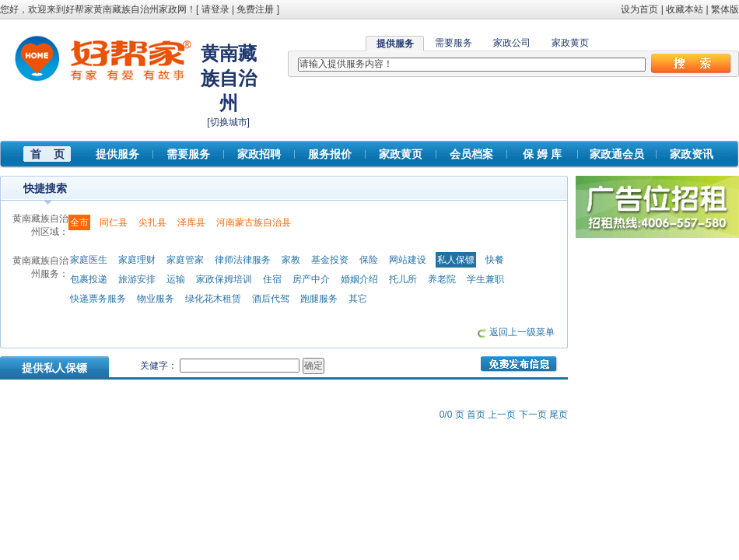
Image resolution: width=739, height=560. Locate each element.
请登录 (215, 9)
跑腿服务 (319, 299)
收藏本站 (685, 9)
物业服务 (156, 299)
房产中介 (311, 279)
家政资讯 (692, 154)
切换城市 (229, 122)
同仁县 (114, 222)
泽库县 (191, 222)
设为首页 (639, 9)
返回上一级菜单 (522, 332)
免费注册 (255, 9)
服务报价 (330, 154)
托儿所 (403, 279)
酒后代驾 (271, 299)
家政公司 (512, 43)
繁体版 (725, 9)
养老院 (442, 279)
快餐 (495, 260)
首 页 (47, 154)
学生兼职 (485, 279)
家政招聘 (259, 154)
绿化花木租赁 (213, 299)
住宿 (272, 279)
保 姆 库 (542, 154)
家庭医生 (89, 260)
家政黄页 (570, 43)
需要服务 (454, 43)
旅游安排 (137, 279)
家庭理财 (137, 260)
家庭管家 (185, 260)
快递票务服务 (98, 299)
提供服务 (117, 154)
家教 (291, 260)
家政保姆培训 (224, 279)
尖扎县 (152, 222)
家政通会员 (617, 154)
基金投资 (330, 260)
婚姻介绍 (359, 279)
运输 (176, 279)
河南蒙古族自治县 (254, 222)
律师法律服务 (243, 260)
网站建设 (408, 260)
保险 (369, 260)
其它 (358, 299)
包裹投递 (89, 279)
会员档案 (471, 154)
